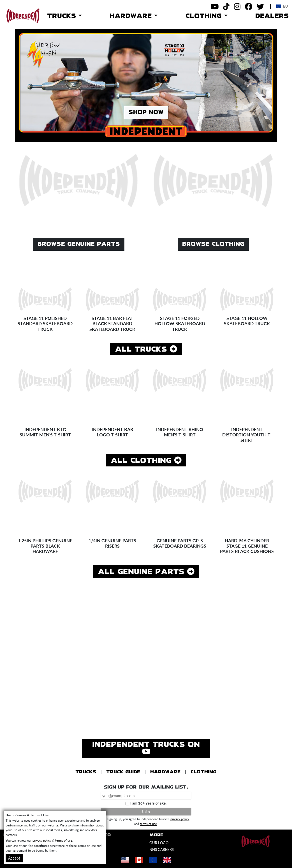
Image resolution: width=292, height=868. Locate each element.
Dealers (272, 16)
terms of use (148, 824)
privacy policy (180, 819)
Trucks (86, 772)
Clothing (204, 772)
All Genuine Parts (146, 572)
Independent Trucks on (146, 748)
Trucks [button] (63, 16)
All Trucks (146, 349)
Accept (14, 858)
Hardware (165, 772)
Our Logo (159, 843)
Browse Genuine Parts (79, 244)
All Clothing (146, 460)
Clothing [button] (205, 16)
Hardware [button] (132, 16)
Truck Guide (123, 772)
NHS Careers (162, 849)
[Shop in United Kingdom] (167, 860)
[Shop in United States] (125, 860)
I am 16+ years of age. (148, 803)
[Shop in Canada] (139, 860)
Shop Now (146, 112)
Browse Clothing (213, 244)
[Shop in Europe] (153, 860)
